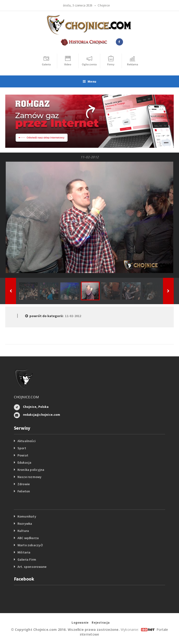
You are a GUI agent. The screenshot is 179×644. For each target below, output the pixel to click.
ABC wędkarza (28, 538)
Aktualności (27, 441)
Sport (22, 448)
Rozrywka (25, 524)
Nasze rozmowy (30, 477)
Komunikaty (27, 516)
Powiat (23, 455)
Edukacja (25, 462)
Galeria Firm (27, 559)
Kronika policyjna (31, 470)
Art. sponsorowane (32, 567)
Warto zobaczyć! (30, 545)
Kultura (23, 531)
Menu (89, 81)
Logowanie (80, 623)
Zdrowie (24, 484)
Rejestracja (101, 623)
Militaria (24, 552)
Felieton (24, 491)
